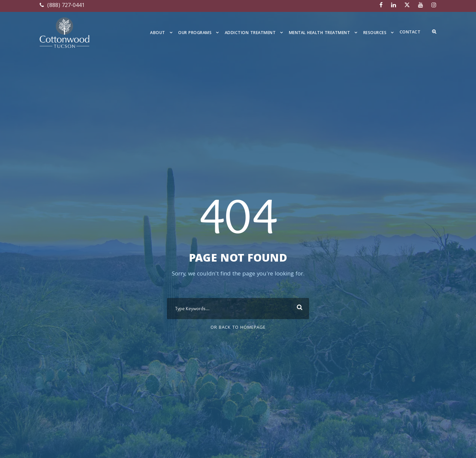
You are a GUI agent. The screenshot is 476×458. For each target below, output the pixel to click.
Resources (375, 33)
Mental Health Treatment (320, 33)
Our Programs (195, 33)
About (158, 33)
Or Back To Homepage (238, 328)
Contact (410, 33)
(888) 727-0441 (62, 6)
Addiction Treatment (250, 33)
